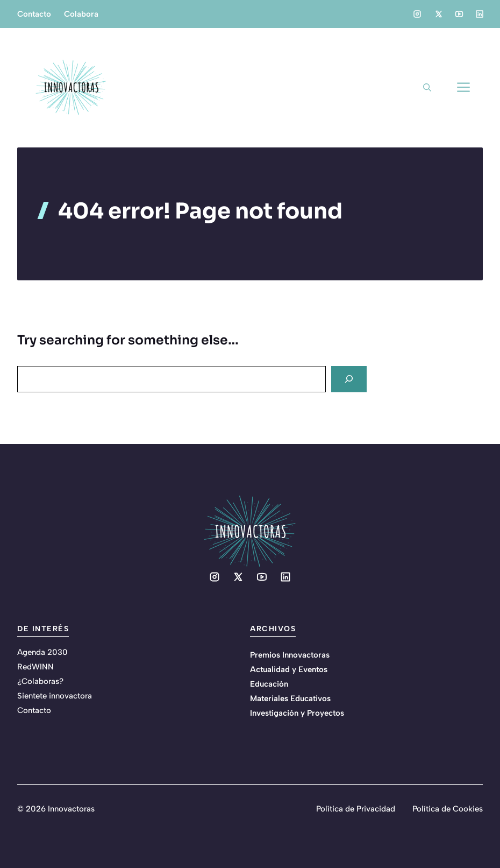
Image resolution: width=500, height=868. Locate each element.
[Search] (349, 379)
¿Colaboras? (40, 681)
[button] (427, 88)
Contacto (34, 14)
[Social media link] (417, 14)
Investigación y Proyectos (297, 713)
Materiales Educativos (290, 698)
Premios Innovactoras (290, 655)
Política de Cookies (448, 809)
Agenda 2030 (42, 652)
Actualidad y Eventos (289, 669)
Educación (269, 684)
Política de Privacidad (356, 809)
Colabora (81, 14)
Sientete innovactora (55, 696)
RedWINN (35, 667)
